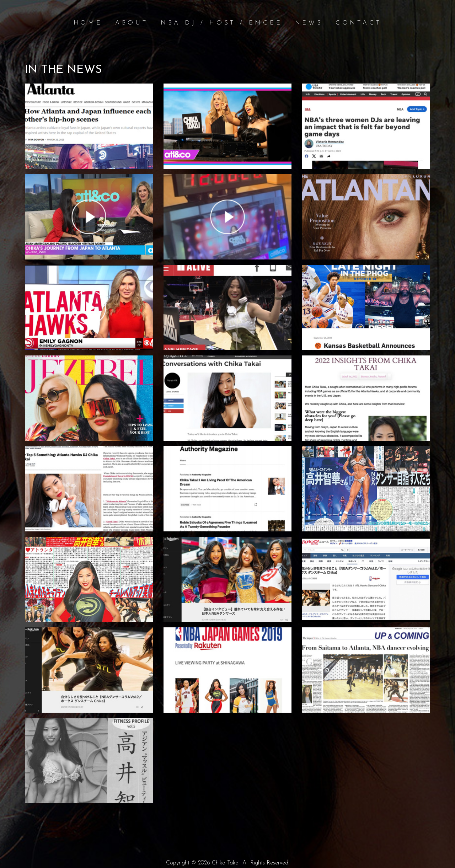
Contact (359, 23)
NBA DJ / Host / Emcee (222, 23)
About (132, 23)
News (309, 23)
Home (88, 23)
